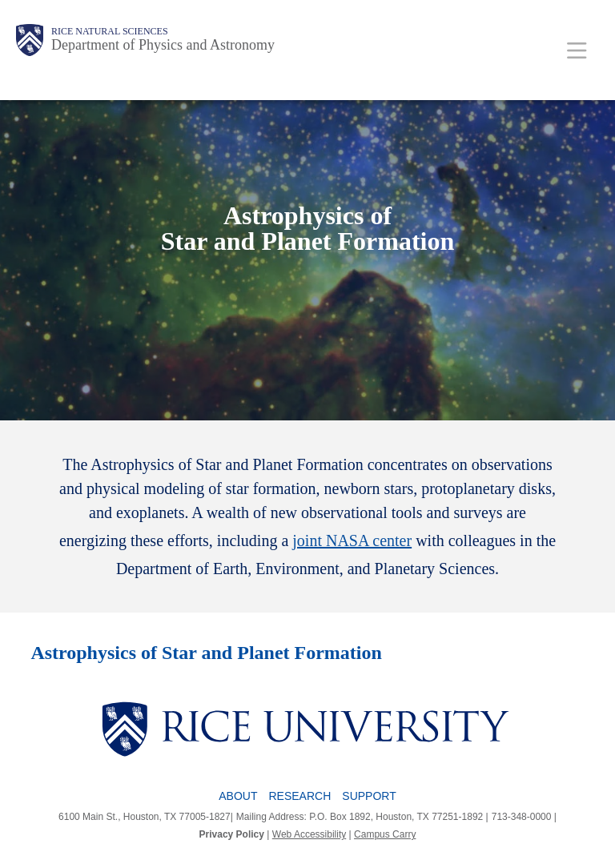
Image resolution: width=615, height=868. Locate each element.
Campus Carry (385, 834)
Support (369, 796)
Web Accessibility (309, 834)
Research (300, 796)
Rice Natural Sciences (110, 31)
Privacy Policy (232, 834)
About (238, 796)
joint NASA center (352, 540)
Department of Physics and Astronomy (163, 45)
